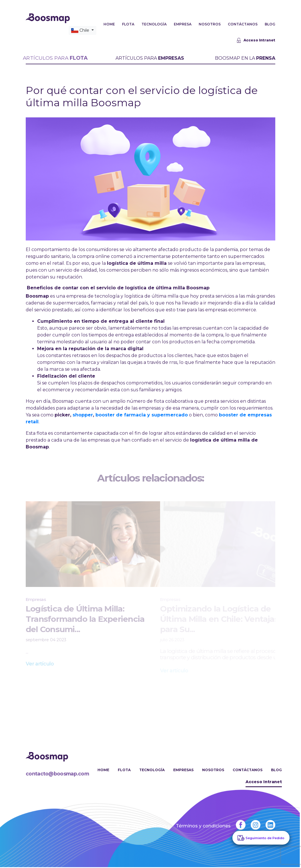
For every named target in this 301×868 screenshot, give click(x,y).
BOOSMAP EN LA (245, 59)
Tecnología (152, 771)
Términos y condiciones (202, 827)
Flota (125, 771)
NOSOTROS (210, 25)
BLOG (270, 25)
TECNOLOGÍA (154, 25)
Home (105, 771)
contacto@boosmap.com (58, 775)
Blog (276, 771)
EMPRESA (183, 25)
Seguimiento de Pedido (265, 838)
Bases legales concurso (142, 827)
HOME (109, 25)
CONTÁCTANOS (243, 25)
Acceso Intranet (256, 41)
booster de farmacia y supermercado (142, 415)
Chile (81, 31)
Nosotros (213, 771)
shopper (83, 415)
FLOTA (128, 25)
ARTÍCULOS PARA (55, 59)
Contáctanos (248, 771)
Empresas (184, 771)
